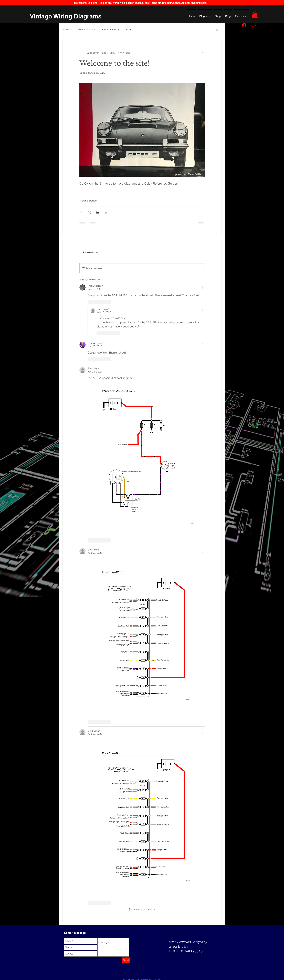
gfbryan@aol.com (177, 3)
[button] (255, 15)
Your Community (111, 29)
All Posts (67, 29)
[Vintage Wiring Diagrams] (66, 16)
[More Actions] (203, 287)
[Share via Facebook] (81, 212)
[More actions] (203, 53)
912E (129, 29)
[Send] (126, 960)
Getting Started (87, 29)
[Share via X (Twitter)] (89, 212)
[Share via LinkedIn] (98, 212)
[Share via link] (106, 212)
